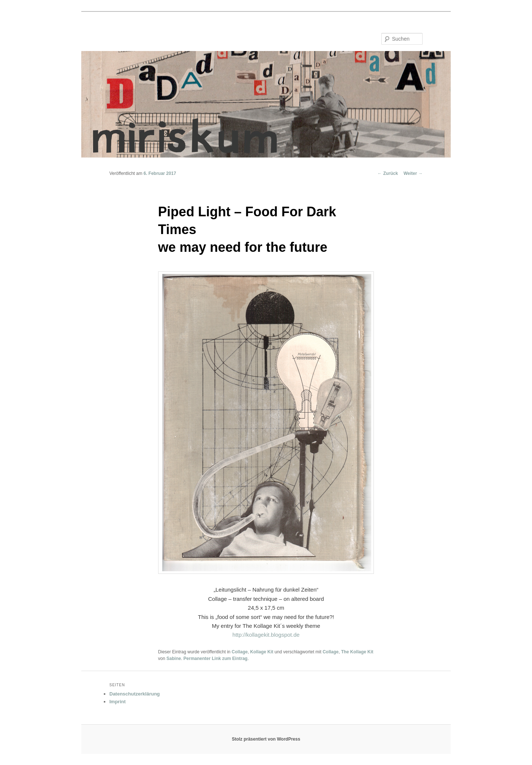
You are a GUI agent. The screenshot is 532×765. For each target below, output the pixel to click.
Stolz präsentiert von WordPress (266, 739)
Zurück (388, 173)
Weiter (413, 173)
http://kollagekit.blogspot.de (266, 635)
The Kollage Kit (357, 652)
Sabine (174, 659)
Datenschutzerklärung (135, 694)
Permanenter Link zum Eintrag (216, 659)
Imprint (117, 702)
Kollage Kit (262, 652)
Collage (240, 652)
